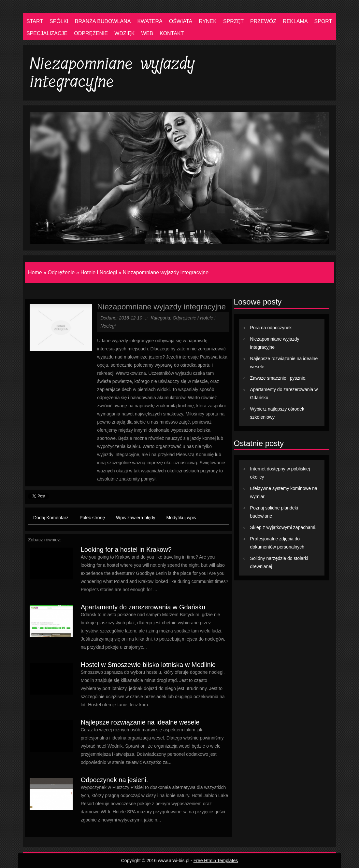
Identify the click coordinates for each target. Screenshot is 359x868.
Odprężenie (61, 272)
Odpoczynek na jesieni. (115, 780)
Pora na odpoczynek (271, 328)
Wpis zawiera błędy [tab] (136, 518)
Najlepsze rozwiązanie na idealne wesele (140, 722)
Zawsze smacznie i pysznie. (279, 378)
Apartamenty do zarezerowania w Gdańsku (143, 607)
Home (35, 272)
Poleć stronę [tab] (92, 518)
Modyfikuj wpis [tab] (181, 518)
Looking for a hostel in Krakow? (126, 549)
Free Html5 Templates (216, 861)
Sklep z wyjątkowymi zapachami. (283, 527)
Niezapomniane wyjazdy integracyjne (166, 272)
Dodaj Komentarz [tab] (51, 518)
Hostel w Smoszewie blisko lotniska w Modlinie (148, 665)
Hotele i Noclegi (99, 272)
